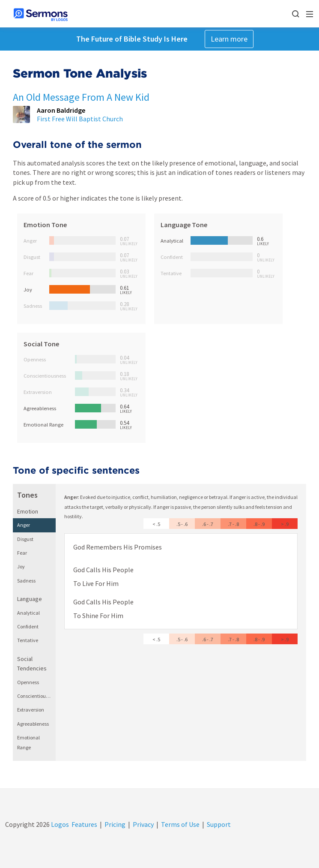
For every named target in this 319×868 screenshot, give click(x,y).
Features (84, 824)
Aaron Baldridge (61, 110)
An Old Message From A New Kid (81, 97)
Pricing (115, 824)
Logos (59, 824)
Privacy (143, 824)
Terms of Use (180, 824)
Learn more (229, 39)
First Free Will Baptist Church (80, 119)
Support (219, 824)
